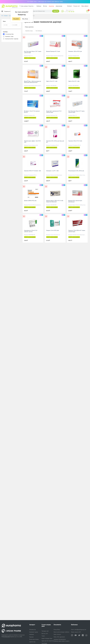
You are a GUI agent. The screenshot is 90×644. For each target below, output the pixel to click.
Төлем (43, 636)
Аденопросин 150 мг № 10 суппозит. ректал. (31, 231)
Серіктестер (32, 642)
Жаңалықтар (33, 630)
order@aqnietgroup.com (80, 630)
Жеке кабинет (85, 6)
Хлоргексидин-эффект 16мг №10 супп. (32, 142)
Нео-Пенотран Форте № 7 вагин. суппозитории (76, 112)
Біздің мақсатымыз (34, 639)
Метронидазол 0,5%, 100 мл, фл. (76, 171)
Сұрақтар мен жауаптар (48, 641)
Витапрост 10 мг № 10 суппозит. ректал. (32, 112)
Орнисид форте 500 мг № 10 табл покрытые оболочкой (55, 201)
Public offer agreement (59, 637)
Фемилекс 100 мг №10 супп (75, 51)
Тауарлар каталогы (8, 11)
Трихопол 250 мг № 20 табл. (75, 141)
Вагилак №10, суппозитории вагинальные (75, 201)
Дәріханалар (59, 6)
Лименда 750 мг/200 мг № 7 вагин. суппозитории (77, 231)
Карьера (31, 637)
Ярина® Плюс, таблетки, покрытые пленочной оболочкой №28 (33, 82)
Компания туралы (34, 632)
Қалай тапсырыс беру (47, 638)
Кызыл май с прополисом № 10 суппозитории (54, 112)
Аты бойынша (39, 31)
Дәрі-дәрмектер (30, 27)
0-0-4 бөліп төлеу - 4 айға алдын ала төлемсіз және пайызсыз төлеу (45, 2)
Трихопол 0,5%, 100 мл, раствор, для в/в (55, 142)
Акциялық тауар (29, 31)
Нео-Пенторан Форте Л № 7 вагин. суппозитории (33, 52)
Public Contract (57, 634)
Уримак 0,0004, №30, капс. (30, 201)
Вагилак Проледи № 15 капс (53, 51)
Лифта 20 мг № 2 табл (74, 81)
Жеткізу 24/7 (45, 634)
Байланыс (39, 6)
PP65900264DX (6, 637)
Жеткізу (45, 6)
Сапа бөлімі (44, 643)
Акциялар (51, 6)
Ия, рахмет (16, 19)
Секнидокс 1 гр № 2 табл (52, 171)
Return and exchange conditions (61, 632)
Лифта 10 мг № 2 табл (52, 81)
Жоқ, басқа (25, 19)
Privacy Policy (57, 630)
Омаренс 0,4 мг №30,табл (52, 230)
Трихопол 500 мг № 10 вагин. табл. (33, 171)
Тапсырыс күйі (76, 6)
